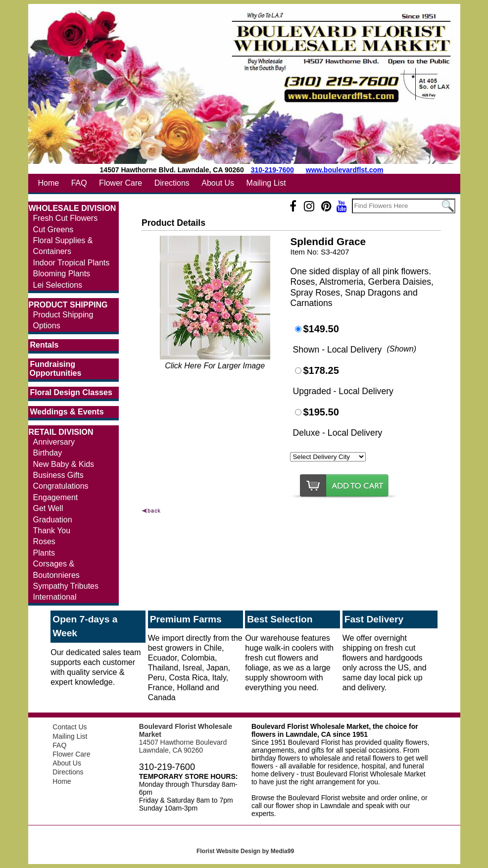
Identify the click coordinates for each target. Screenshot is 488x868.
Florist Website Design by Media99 (245, 851)
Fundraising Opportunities (56, 369)
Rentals (45, 345)
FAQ (79, 183)
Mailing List (266, 183)
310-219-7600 (272, 170)
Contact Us (70, 727)
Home (49, 183)
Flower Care (121, 183)
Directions (172, 183)
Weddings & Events (67, 412)
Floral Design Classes (71, 392)
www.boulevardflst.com (345, 170)
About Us (218, 183)
